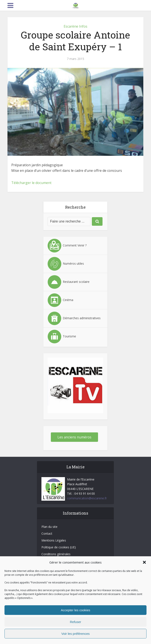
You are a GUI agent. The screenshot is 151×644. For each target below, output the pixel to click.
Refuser (75, 622)
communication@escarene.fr (87, 498)
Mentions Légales (54, 540)
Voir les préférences (75, 634)
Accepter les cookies (76, 610)
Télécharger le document (31, 183)
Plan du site (49, 527)
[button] (144, 562)
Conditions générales (56, 554)
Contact (47, 533)
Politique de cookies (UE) (59, 547)
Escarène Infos (75, 26)
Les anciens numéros (74, 437)
